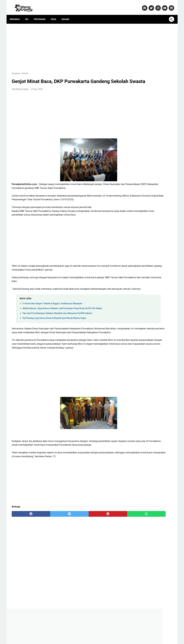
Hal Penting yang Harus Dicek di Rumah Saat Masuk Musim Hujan (54, 331)
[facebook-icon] (143, 5)
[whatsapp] (106, 538)
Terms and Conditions (130, 633)
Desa (55, 15)
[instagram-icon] (156, 5)
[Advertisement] (66, 45)
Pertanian (41, 15)
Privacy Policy (96, 633)
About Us (49, 633)
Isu (29, 15)
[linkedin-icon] (169, 5)
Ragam (67, 15)
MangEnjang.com (96, 639)
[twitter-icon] (149, 5)
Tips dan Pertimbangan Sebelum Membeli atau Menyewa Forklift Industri (57, 326)
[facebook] (25, 538)
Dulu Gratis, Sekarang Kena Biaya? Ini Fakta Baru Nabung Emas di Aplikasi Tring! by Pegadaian (151, 205)
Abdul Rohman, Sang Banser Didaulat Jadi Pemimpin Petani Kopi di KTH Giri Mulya (62, 321)
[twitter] (52, 538)
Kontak (60, 633)
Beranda (17, 15)
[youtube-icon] (163, 5)
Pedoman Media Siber (76, 633)
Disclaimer (111, 633)
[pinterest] (79, 538)
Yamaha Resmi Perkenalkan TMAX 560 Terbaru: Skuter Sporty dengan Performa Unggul (151, 220)
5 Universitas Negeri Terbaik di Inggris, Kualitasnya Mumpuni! (52, 316)
